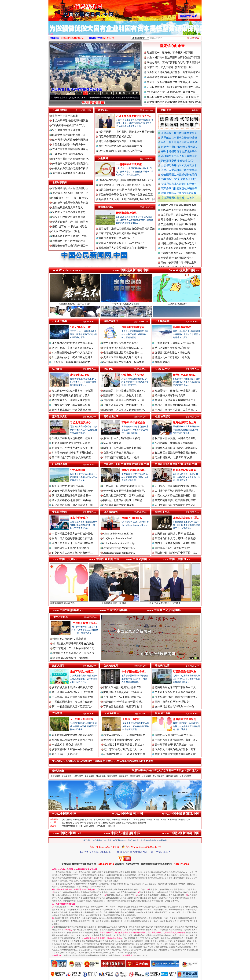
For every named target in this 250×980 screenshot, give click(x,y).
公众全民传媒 (59, 321)
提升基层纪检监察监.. (185, 470)
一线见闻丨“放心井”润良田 (67, 745)
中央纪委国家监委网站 (83, 820)
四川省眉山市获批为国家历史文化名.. (176, 505)
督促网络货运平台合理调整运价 (70, 188)
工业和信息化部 (139, 820)
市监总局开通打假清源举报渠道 (179, 133)
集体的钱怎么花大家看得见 (68, 207)
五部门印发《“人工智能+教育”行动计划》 (170, 67)
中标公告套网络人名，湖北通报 (179, 258)
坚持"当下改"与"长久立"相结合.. (70, 227)
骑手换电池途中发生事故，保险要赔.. (124, 362)
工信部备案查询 (108, 823)
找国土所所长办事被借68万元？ (179, 248)
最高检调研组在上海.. (185, 423)
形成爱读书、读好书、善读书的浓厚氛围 (170, 53)
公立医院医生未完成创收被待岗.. (180, 175)
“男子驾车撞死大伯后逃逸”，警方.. (72, 395)
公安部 (149, 820)
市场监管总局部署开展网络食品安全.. (74, 644)
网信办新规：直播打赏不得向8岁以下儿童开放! (173, 62)
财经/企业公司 (111, 416)
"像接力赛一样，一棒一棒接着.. (70, 198)
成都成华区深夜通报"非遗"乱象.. (179, 193)
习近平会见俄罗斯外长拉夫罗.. (133, 116)
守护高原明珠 (78, 470)
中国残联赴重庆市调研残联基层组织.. (73, 697)
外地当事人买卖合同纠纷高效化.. (71, 164)
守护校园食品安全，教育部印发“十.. (124, 706)
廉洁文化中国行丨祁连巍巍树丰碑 (96, 98)
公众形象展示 (112, 713)
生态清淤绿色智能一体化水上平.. (71, 193)
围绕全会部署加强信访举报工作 (70, 246)
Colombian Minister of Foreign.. (120, 543)
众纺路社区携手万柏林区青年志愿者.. (124, 495)
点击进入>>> (108, 38)
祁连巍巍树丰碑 (182, 327)
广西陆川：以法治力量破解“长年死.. (124, 486)
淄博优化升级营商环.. (134, 470)
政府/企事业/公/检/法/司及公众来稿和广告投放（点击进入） (165, 770)
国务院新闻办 (184, 820)
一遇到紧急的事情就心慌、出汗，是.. (176, 740)
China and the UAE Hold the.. (119, 534)
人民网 (76, 823)
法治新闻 (57, 369)
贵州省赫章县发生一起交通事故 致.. (72, 410)
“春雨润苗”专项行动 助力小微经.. (122, 457)
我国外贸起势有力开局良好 (119, 453)
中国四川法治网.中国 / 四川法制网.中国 (176, 464)
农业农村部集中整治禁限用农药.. (71, 149)
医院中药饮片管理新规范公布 (69, 135)
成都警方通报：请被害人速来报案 (71, 400)
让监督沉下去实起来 (133, 375)
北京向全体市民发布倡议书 (119, 505)
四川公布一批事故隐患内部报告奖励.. (176, 486)
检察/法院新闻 (163, 416)
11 (120, 93)
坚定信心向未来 (172, 46)
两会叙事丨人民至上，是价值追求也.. (124, 410)
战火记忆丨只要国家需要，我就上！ (125, 745)
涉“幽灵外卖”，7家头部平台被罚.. (122, 438)
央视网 (90, 823)
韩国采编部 (135, 776)
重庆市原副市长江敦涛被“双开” (116, 238)
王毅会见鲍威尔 (79, 518)
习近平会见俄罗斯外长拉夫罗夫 (175, 602)
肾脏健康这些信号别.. (185, 719)
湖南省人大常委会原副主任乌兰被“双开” (121, 243)
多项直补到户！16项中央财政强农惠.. (73, 749)
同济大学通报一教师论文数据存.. (71, 159)
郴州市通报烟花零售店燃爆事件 (179, 151)
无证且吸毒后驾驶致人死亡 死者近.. (123, 357)
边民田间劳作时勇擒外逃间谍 (69, 173)
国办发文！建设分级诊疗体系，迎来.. (176, 749)
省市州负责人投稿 (83, 110)
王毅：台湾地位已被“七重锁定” (173, 702)
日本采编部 (101, 776)
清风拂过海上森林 (126, 213)
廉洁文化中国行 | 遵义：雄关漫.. (173, 357)
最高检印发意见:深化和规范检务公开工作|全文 (173, 97)
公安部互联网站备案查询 (126, 823)
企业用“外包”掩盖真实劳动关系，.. (123, 348)
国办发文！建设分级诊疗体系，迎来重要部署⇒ (174, 72)
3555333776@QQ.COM (72, 38)
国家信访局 (67, 823)
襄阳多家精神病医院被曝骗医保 (179, 188)
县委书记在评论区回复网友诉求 (179, 165)
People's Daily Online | (86, 826)
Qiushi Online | (69, 826)
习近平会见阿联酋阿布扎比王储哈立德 (120, 141)
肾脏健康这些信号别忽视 (66, 130)
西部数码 (142, 823)
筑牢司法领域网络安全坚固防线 (70, 140)
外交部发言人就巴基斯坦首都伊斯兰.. (73, 553)
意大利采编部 (159, 776)
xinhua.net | (102, 826)
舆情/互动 (166, 110)
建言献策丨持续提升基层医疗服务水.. (124, 391)
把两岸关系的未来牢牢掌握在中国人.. (176, 687)
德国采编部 (124, 776)
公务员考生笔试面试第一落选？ (179, 253)
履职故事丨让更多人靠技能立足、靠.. (124, 400)
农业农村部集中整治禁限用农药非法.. (73, 735)
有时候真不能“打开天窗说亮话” (173, 548)
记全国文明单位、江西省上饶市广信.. (125, 754)
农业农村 (57, 713)
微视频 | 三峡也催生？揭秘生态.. (173, 353)
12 (124, 93)
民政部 (156, 820)
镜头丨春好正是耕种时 (65, 754)
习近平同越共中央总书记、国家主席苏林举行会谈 (127, 132)
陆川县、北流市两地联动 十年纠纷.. (123, 500)
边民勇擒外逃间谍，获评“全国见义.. (175, 534)
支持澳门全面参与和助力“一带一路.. (175, 706)
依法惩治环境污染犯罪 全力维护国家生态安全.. (125, 190)
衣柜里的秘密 (162, 362)
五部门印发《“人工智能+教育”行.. (122, 697)
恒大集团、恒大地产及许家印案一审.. (73, 448)
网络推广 (195, 110)
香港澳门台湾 (162, 666)
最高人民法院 (99, 820)
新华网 (83, 823)
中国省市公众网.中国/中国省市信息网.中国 (126, 464)
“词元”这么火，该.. (81, 327)
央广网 (97, 823)
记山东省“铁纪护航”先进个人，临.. (124, 749)
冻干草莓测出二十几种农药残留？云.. (74, 648)
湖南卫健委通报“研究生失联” (178, 161)
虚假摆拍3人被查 (80, 375)
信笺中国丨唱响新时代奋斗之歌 (122, 740)
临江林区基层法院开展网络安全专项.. (176, 438)
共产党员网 (67, 820)
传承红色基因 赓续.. (184, 375)
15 (137, 93)
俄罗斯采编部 (172, 776)
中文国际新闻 (59, 512)
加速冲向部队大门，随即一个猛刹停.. (176, 538)
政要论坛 (103, 110)
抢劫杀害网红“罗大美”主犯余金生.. (72, 443)
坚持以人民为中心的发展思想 (69, 212)
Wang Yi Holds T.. (132, 518)
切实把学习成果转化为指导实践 (70, 203)
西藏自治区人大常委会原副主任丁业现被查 (123, 248)
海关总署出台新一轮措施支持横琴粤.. (176, 697)
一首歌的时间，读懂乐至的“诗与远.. (175, 343)
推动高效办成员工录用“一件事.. (70, 236)
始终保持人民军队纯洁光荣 (170, 395)
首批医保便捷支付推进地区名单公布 (175, 754)
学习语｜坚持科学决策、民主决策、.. (176, 410)
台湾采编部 (78, 776)
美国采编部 (89, 776)
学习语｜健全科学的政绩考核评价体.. (176, 405)
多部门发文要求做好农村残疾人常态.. (73, 687)
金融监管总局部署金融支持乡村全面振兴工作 (172, 77)
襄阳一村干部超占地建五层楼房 (179, 142)
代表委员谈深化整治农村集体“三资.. (124, 405)
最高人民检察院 (113, 820)
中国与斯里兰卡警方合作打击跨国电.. (73, 534)
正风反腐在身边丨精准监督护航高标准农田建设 (174, 87)
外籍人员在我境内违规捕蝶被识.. (71, 168)
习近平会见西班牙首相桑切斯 (115, 136)
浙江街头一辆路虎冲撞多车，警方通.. (73, 391)
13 (129, 93)
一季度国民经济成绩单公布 (68, 154)
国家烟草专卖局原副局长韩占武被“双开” (121, 233)
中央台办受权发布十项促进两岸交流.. (176, 692)
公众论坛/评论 (163, 369)
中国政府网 (126, 820)
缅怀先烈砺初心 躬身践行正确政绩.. (72, 500)
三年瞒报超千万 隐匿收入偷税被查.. (72, 457)
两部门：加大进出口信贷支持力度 (122, 448)
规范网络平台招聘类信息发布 (69, 241)
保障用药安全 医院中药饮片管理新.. (175, 735)
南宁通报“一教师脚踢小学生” (177, 263)
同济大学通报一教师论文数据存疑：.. (124, 687)
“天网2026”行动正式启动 (66, 231)
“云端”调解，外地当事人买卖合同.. (174, 443)
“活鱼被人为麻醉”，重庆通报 (70, 639)
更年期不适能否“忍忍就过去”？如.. (174, 745)
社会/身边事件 (60, 464)
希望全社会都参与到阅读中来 (69, 144)
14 (133, 93)
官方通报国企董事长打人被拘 (178, 198)
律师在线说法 (111, 321)
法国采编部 (146, 776)
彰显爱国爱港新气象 (184, 672)
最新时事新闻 (59, 182)
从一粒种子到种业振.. (82, 719)
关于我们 (87, 840)
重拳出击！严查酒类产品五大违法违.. (74, 653)
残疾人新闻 (58, 666)
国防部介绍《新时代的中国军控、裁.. (176, 553)
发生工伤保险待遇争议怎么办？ (121, 343)
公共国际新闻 (111, 512)
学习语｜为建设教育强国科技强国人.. (176, 400)
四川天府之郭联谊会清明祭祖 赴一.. (72, 495)
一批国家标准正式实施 (129, 164)
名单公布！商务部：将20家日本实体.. (73, 543)
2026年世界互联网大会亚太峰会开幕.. (73, 343)
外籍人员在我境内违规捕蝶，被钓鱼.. (73, 438)
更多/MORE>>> (147, 110)
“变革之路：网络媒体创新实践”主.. (72, 362)
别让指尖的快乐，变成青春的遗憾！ (72, 357)
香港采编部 (67, 776)
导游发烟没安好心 (80, 423)
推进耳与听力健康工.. (82, 672)
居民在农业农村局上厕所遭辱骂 (179, 170)
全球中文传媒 (75, 9)
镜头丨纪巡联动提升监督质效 (69, 217)
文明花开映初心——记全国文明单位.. (125, 735)
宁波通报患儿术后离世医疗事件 (179, 184)
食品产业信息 (61, 617)
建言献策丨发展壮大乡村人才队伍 (122, 395)
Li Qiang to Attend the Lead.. (118, 538)
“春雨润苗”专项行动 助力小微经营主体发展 (171, 92)
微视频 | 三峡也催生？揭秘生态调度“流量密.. (135, 98)
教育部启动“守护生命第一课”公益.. (123, 702)
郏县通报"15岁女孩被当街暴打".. (179, 179)
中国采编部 (55, 776)
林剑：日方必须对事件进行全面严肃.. (73, 538)
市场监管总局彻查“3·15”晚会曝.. (71, 658)
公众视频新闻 (162, 321)
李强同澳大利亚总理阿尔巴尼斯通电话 (120, 151)
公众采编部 (97, 840)
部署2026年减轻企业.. (134, 423)
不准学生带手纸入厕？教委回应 (179, 156)
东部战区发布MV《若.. (186, 518)
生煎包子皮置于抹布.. (85, 623)
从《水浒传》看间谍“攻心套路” (62, 98)
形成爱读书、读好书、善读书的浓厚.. (176, 391)
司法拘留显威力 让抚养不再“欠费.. (174, 457)
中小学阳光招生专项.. (134, 672)
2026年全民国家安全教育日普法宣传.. (73, 491)
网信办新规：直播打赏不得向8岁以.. (72, 348)
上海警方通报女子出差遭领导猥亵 (71, 405)
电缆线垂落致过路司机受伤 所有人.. (123, 353)
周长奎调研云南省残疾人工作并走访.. (73, 692)
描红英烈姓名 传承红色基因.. (68, 486)
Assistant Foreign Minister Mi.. (119, 548)
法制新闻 (103, 158)
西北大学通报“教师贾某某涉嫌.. (179, 147)
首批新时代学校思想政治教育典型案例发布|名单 (174, 102)
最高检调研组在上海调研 (124, 602)
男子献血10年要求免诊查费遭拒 (179, 138)
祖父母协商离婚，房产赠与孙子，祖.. (73, 505)
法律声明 (108, 840)
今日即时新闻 (59, 110)
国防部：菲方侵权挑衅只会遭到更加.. (176, 543)
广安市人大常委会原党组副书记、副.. (176, 495)
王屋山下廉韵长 (131, 719)
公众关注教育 (111, 666)
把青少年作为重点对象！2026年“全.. (124, 692)
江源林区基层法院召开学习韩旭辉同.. (176, 448)
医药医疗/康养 (163, 713)
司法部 (163, 820)
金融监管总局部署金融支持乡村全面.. (73, 740)
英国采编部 (112, 776)
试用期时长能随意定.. (134, 327)
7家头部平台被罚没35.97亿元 (69, 125)
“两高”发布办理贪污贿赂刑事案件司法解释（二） (126, 180)
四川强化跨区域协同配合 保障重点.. (175, 491)
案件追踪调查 (59, 416)
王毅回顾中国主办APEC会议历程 (71, 548)
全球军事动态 (162, 512)
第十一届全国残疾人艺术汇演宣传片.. (73, 706)
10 (116, 93)
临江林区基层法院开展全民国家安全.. (176, 453)
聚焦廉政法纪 (105, 207)
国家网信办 (172, 820)
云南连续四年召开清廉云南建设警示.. (124, 491)
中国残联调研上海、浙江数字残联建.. (73, 702)
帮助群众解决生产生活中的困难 (70, 222)
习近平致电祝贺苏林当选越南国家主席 (120, 146)
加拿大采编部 (185, 776)
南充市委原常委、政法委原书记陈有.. (176, 500)
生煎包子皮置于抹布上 (65, 116)
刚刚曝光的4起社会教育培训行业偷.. (72, 453)
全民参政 (108, 369)
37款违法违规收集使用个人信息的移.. (73, 353)
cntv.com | (112, 826)
